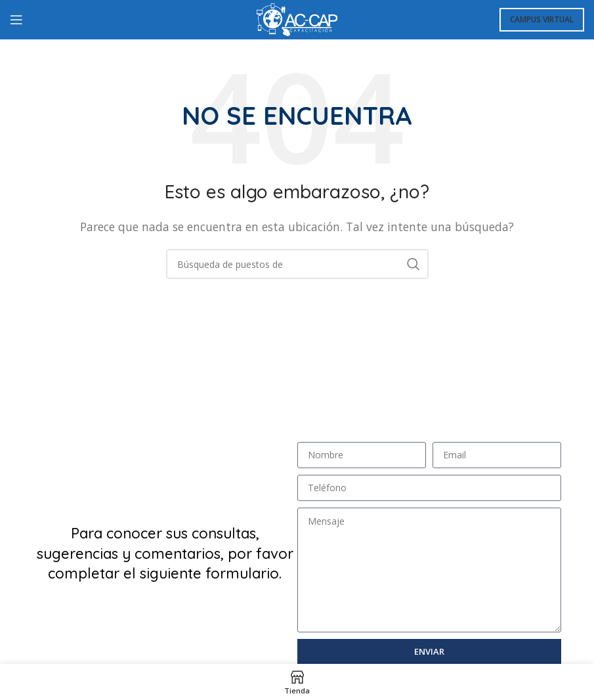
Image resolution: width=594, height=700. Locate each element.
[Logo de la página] (297, 18)
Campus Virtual (542, 19)
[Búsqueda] (297, 264)
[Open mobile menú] (16, 20)
